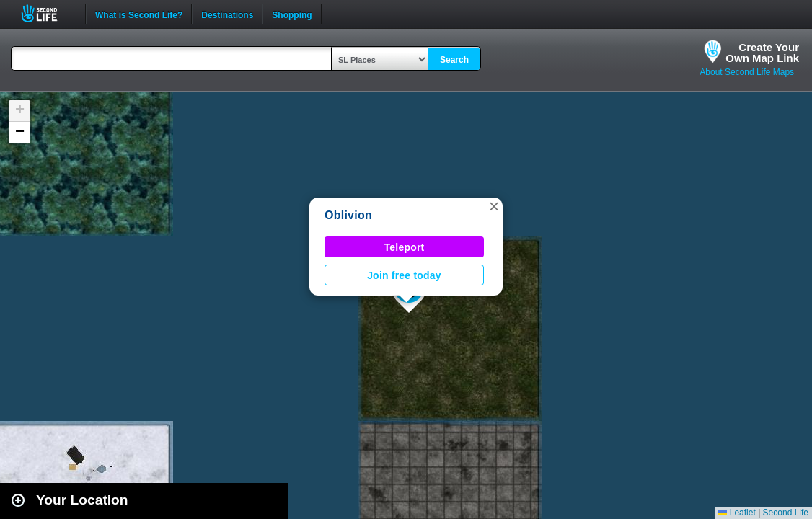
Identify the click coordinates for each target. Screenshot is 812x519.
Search (454, 60)
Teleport (405, 247)
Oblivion (348, 215)
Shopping (292, 14)
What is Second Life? (139, 14)
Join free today (404, 275)
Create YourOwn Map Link (762, 53)
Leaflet (737, 513)
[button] (494, 206)
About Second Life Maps (747, 72)
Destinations (227, 14)
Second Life (47, 13)
